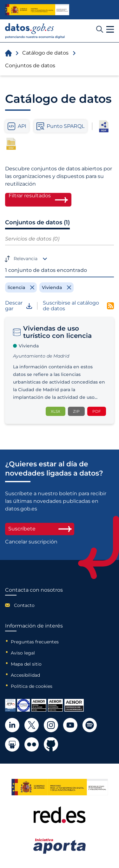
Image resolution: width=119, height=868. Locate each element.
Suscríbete (40, 529)
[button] (110, 30)
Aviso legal (23, 653)
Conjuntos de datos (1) (37, 222)
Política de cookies (32, 686)
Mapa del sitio (26, 664)
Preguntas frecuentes (35, 642)
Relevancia (26, 259)
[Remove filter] (21, 287)
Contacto (24, 605)
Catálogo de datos (45, 53)
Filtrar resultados (30, 196)
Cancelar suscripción (31, 542)
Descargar (19, 306)
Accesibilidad (25, 675)
